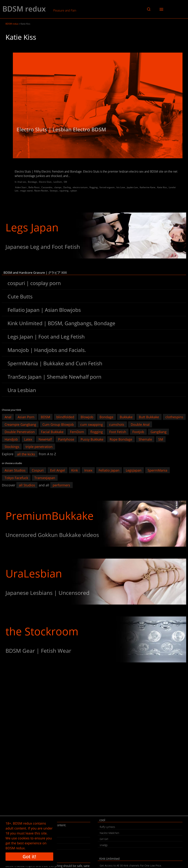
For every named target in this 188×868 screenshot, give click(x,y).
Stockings (12, 447)
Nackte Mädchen (109, 833)
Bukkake (126, 417)
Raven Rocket (41, 191)
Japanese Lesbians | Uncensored (47, 593)
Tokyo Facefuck (16, 478)
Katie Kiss (162, 187)
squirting (64, 191)
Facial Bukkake (52, 432)
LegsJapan (134, 470)
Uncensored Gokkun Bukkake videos (52, 535)
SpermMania (157, 470)
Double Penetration (20, 432)
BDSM (45, 417)
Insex (88, 470)
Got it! (29, 856)
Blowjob (87, 417)
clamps (58, 187)
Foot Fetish (118, 432)
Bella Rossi (34, 187)
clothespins (174, 417)
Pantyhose (66, 439)
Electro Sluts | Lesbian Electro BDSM (61, 129)
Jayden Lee (132, 187)
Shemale (145, 439)
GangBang (159, 432)
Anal (8, 417)
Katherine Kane (148, 187)
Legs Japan (32, 227)
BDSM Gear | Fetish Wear (38, 651)
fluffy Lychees (107, 827)
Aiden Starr (21, 187)
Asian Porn (26, 417)
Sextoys (54, 191)
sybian (74, 191)
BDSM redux (24, 9)
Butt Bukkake (149, 417)
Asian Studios (15, 470)
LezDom (58, 182)
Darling (67, 187)
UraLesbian (34, 573)
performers (61, 485)
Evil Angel (58, 470)
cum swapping (92, 424)
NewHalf (45, 439)
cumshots (117, 424)
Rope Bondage (121, 439)
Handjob (11, 439)
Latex (28, 439)
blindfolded (65, 417)
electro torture (80, 187)
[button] (149, 9)
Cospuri (38, 470)
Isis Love (121, 187)
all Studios (27, 485)
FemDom (77, 432)
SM (65, 182)
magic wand (26, 191)
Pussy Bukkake (92, 439)
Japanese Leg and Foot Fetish (43, 247)
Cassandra (47, 187)
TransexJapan (45, 478)
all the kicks (26, 454)
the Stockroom (42, 631)
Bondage (32, 182)
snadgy (104, 845)
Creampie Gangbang (20, 424)
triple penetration (39, 447)
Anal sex (22, 182)
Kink (75, 470)
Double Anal (140, 424)
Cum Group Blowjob (58, 424)
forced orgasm (107, 187)
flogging (94, 187)
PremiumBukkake (50, 516)
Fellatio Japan (109, 470)
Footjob (138, 432)
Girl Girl (104, 839)
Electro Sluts (45, 182)
